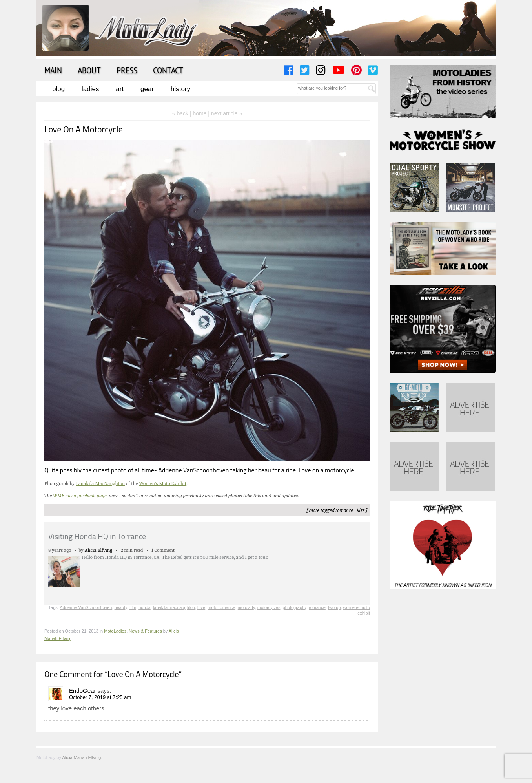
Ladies (90, 89)
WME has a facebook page (80, 495)
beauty (121, 607)
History (180, 89)
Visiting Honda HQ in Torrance (97, 536)
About (89, 70)
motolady (246, 607)
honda (145, 607)
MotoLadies (115, 631)
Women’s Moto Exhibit (163, 483)
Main (53, 70)
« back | (183, 113)
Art (120, 89)
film (133, 607)
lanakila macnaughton (174, 607)
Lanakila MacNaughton (100, 483)
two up (334, 607)
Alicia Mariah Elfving (81, 757)
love (201, 607)
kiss (361, 510)
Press (127, 70)
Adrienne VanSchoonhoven (86, 607)
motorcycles (269, 607)
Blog (58, 89)
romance (344, 510)
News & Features (145, 631)
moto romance (221, 607)
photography (295, 607)
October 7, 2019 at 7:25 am (100, 697)
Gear (147, 89)
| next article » (225, 113)
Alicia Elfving (99, 550)
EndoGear (82, 691)
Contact (168, 70)
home (199, 113)
